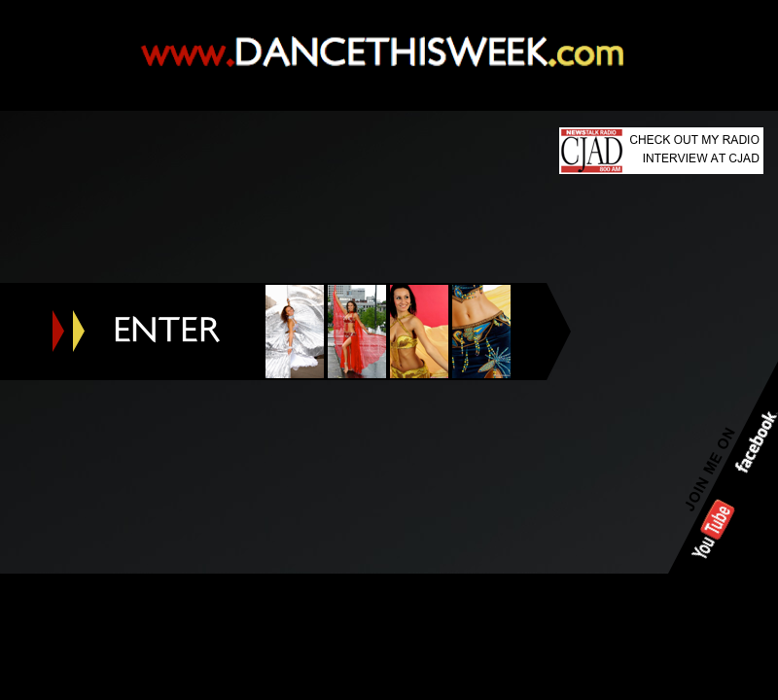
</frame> (389, 510)
